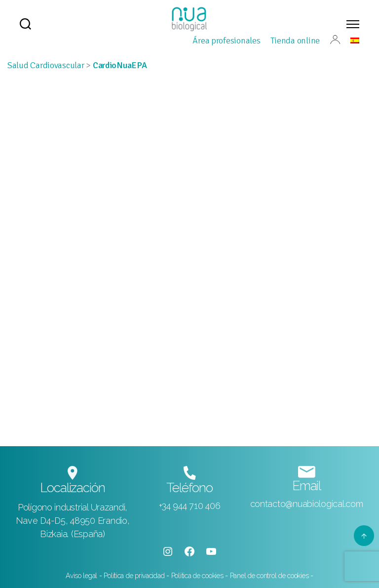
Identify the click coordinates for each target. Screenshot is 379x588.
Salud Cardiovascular (46, 65)
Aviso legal (82, 576)
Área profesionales (226, 41)
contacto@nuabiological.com (307, 504)
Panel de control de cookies (269, 576)
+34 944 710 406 (190, 506)
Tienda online (295, 41)
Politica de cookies (198, 576)
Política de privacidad (134, 576)
